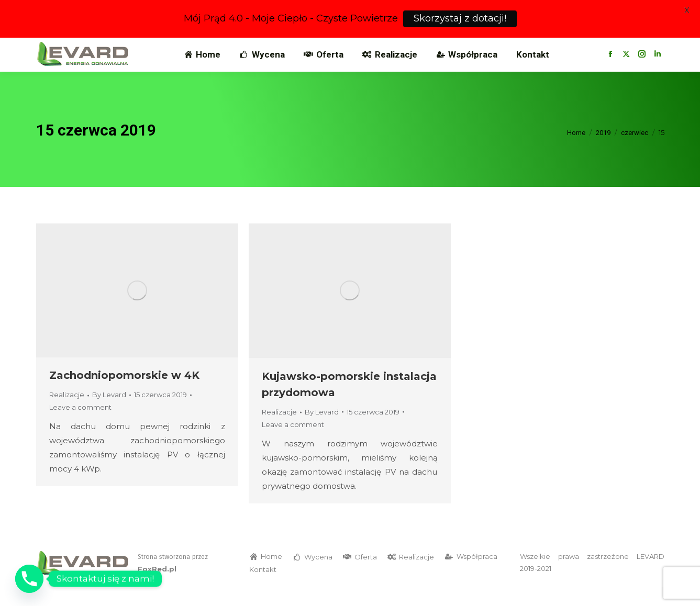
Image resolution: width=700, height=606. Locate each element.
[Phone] (29, 579)
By (109, 414)
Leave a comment (80, 427)
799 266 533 (69, 47)
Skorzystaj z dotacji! (460, 18)
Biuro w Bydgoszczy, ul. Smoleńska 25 (303, 47)
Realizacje (67, 414)
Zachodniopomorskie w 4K (124, 395)
